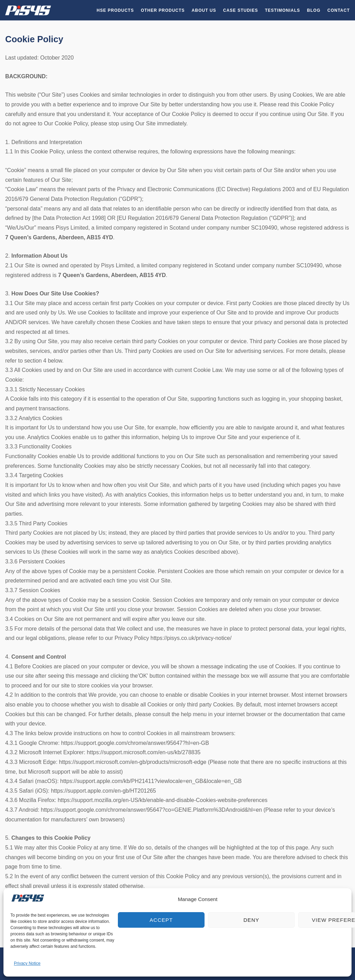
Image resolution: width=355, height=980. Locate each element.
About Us (204, 10)
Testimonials (282, 10)
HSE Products (115, 10)
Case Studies (241, 10)
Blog (314, 10)
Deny (251, 920)
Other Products (163, 10)
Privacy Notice (27, 963)
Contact (339, 10)
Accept (161, 920)
